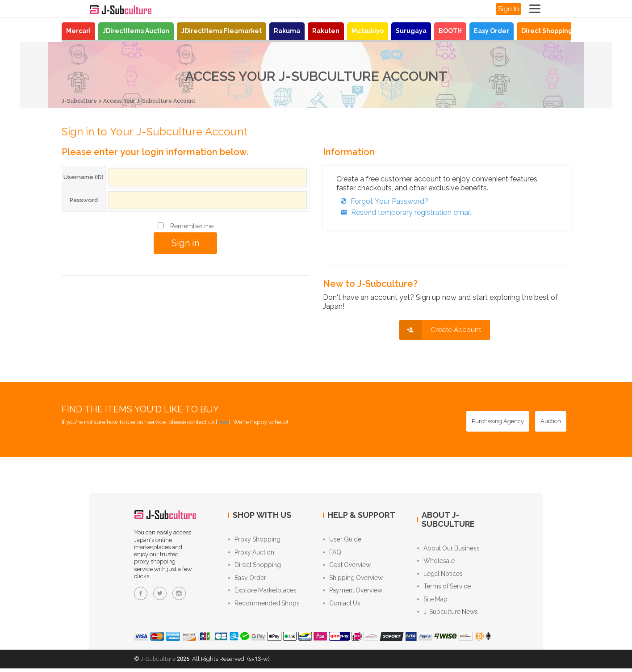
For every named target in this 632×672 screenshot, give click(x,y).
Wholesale (436, 562)
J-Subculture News (448, 616)
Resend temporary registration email (404, 212)
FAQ (332, 553)
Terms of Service (444, 589)
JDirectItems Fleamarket (222, 31)
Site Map (432, 602)
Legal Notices (440, 575)
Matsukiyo (368, 31)
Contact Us (342, 607)
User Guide (342, 540)
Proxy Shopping (254, 540)
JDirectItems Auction (136, 31)
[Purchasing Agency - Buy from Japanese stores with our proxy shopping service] (498, 421)
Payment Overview (353, 593)
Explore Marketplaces (262, 593)
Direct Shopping (547, 31)
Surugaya (411, 31)
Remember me (192, 226)
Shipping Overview (353, 580)
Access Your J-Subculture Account (156, 101)
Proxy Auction (251, 553)
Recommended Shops (264, 607)
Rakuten (326, 31)
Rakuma (287, 31)
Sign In (509, 9)
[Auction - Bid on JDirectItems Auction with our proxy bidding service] (551, 421)
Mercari (78, 31)
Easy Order (492, 31)
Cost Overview (347, 567)
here (223, 422)
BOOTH (450, 31)
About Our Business (448, 549)
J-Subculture (80, 101)
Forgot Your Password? (382, 201)
